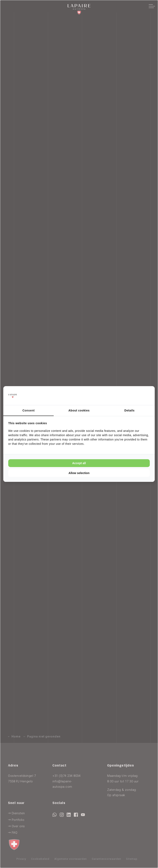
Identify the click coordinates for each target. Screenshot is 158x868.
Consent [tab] (29, 410)
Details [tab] (130, 410)
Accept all (79, 463)
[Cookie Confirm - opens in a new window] (134, 396)
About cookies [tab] (79, 410)
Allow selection (79, 473)
